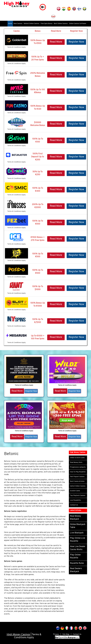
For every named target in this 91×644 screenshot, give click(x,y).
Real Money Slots (76, 462)
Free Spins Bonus (47, 24)
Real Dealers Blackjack (76, 570)
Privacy (56, 634)
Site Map (66, 634)
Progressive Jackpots (78, 467)
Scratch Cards (75, 491)
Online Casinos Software (78, 24)
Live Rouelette (75, 500)
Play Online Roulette (75, 556)
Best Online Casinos (61, 24)
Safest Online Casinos (78, 486)
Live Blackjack (77, 533)
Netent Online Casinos (32, 24)
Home (10, 24)
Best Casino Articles (77, 481)
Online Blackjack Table (78, 526)
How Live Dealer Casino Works (78, 548)
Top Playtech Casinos (78, 496)
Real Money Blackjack (75, 518)
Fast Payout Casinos (77, 477)
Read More (56, 42)
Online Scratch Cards (77, 458)
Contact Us (74, 505)
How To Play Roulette (78, 472)
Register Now (76, 42)
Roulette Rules (77, 563)
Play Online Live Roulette (78, 540)
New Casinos (18, 24)
